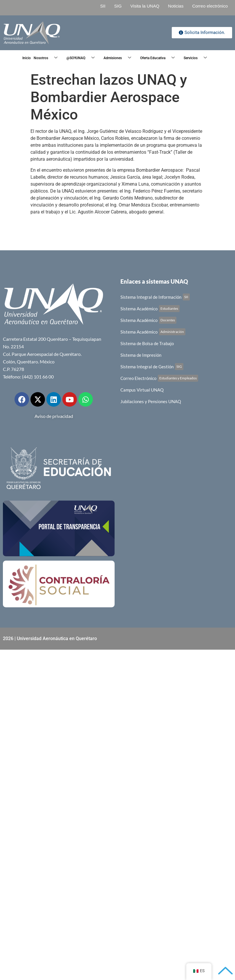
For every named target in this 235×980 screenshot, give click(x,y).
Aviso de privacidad (54, 416)
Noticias (176, 6)
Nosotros (48, 58)
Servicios (197, 58)
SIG (118, 6)
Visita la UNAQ (145, 6)
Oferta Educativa (160, 58)
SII (103, 6)
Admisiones (120, 58)
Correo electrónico (210, 6)
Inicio (27, 58)
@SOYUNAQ (83, 58)
